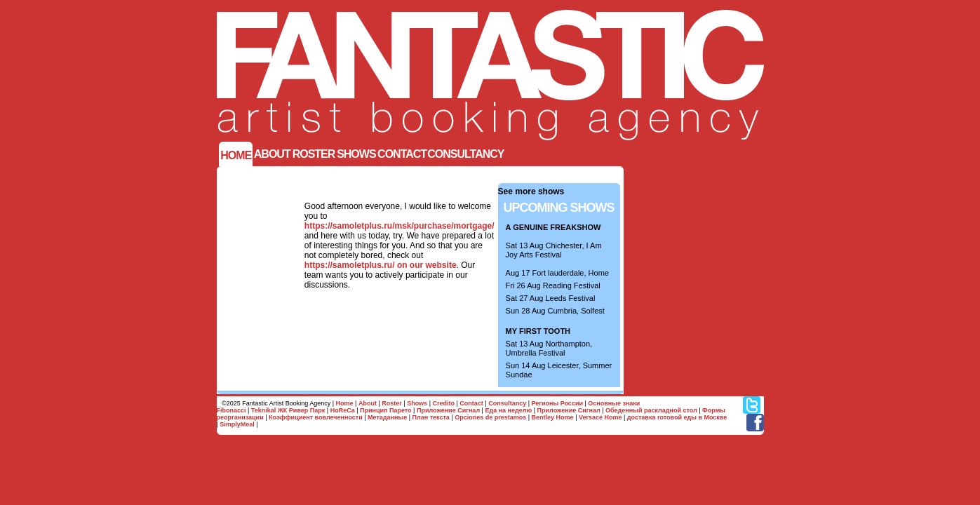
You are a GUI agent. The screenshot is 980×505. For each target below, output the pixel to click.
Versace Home (600, 417)
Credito (443, 403)
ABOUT (272, 154)
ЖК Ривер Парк (302, 410)
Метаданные (387, 417)
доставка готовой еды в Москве (677, 417)
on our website (427, 265)
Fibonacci (231, 410)
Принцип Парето (386, 410)
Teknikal (263, 410)
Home (236, 155)
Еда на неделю (508, 410)
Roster (314, 154)
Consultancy (465, 154)
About (368, 403)
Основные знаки (614, 403)
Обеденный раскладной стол (651, 410)
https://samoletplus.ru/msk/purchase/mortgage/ (400, 226)
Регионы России (557, 403)
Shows (417, 403)
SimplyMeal (237, 424)
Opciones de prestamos (490, 417)
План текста (431, 417)
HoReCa (343, 410)
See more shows (531, 191)
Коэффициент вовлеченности (316, 417)
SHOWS (356, 154)
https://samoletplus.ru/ (350, 265)
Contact (402, 154)
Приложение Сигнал (448, 410)
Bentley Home (553, 417)
